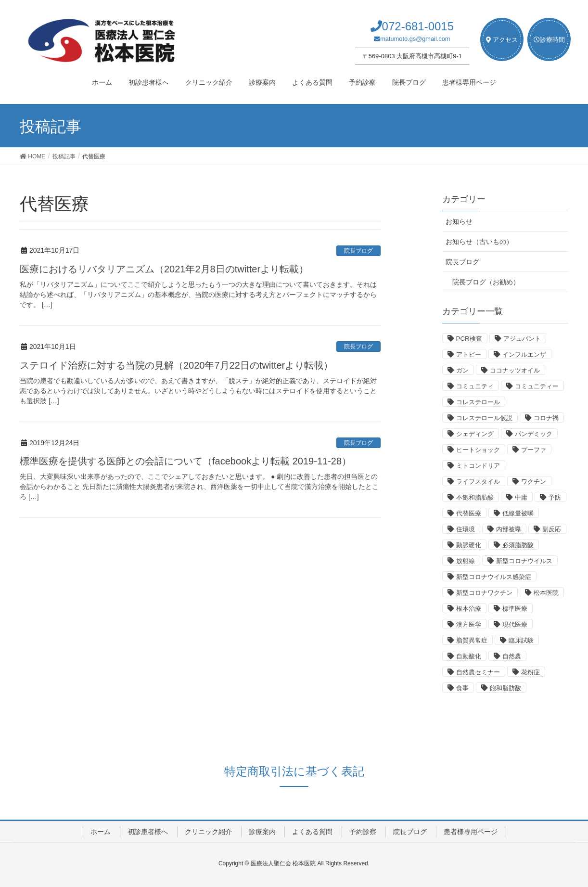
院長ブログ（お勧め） (486, 282)
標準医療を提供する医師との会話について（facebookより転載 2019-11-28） (185, 461)
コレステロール (478, 402)
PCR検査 (469, 339)
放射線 (466, 561)
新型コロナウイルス (524, 561)
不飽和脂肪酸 (475, 497)
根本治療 (469, 609)
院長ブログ (358, 251)
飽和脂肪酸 (505, 688)
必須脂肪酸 (518, 545)
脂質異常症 (472, 640)
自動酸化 (469, 656)
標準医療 (515, 609)
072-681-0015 (418, 26)
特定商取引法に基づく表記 (294, 771)
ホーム (101, 832)
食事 (462, 688)
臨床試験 (521, 640)
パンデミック (534, 434)
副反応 (552, 529)
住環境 (466, 529)
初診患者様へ (148, 832)
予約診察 (363, 832)
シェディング (475, 434)
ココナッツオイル (515, 370)
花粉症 (530, 672)
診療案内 (262, 832)
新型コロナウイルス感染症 (494, 577)
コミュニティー (537, 386)
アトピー (469, 354)
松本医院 (546, 593)
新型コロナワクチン (484, 593)
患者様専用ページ (471, 832)
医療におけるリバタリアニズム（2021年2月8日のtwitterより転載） (164, 269)
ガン (462, 370)
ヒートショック (478, 450)
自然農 (512, 656)
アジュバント (522, 339)
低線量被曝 (518, 513)
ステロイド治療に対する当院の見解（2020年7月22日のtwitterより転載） (176, 365)
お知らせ (459, 221)
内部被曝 (509, 529)
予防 (555, 497)
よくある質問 (312, 832)
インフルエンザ (524, 354)
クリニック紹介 (208, 832)
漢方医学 (469, 624)
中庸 (521, 497)
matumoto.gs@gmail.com (415, 39)
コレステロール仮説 (484, 418)
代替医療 (469, 513)
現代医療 (515, 624)
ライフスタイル (478, 482)
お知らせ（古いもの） (479, 242)
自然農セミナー (478, 672)
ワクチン (534, 482)
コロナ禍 (546, 418)
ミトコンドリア (478, 466)
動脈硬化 (469, 545)
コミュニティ (475, 386)
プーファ (534, 450)
